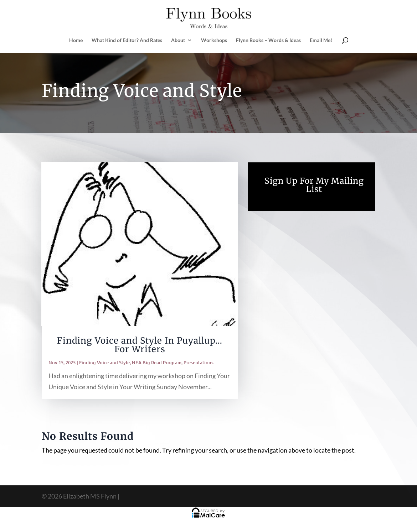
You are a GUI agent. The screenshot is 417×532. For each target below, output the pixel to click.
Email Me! (321, 40)
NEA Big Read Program (157, 363)
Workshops (214, 40)
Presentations (199, 363)
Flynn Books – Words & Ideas (268, 40)
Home (76, 40)
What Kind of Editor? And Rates (127, 40)
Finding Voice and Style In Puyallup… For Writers (140, 345)
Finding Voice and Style (104, 363)
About (178, 40)
